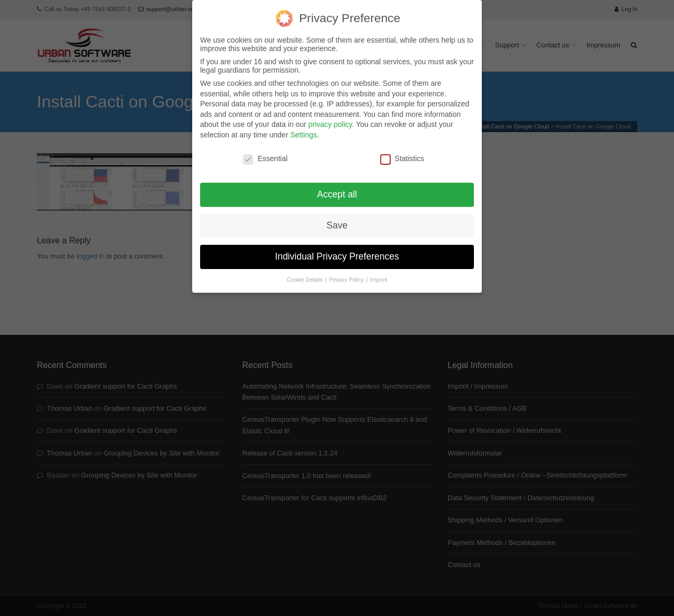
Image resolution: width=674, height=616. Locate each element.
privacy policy (330, 118)
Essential (265, 152)
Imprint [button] (379, 274)
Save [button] (337, 220)
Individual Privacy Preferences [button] (337, 251)
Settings (304, 129)
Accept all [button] (337, 188)
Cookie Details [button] (306, 274)
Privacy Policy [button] (347, 274)
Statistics (402, 152)
